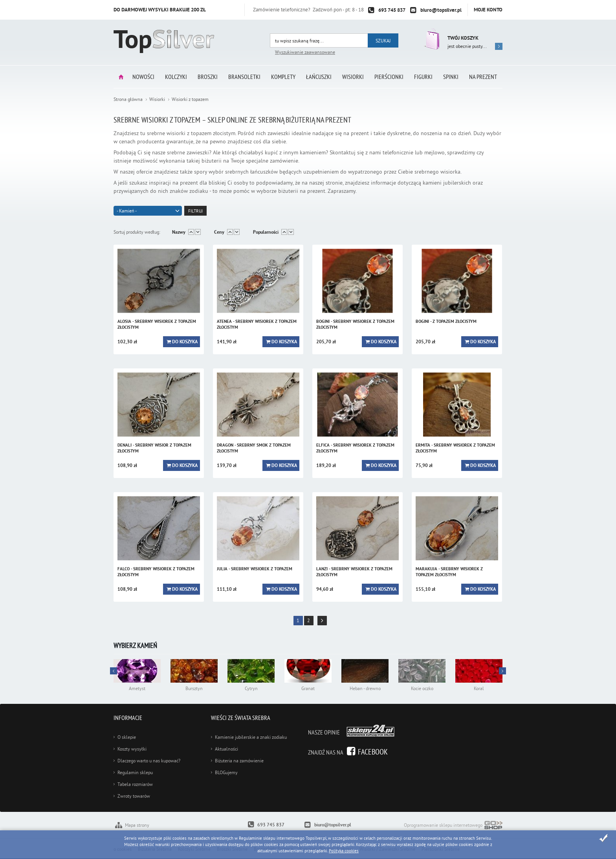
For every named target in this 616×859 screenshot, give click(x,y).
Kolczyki (176, 77)
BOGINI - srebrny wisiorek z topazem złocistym (355, 324)
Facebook (373, 752)
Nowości (143, 77)
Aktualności (226, 749)
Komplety (283, 77)
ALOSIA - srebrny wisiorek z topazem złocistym (157, 324)
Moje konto (488, 10)
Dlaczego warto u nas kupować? (149, 761)
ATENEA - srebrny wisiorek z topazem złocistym (257, 324)
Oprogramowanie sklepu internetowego (453, 826)
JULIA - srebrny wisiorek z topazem (255, 569)
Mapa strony (137, 825)
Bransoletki (244, 77)
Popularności (266, 232)
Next (114, 671)
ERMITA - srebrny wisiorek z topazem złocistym (455, 448)
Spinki (451, 77)
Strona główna (121, 77)
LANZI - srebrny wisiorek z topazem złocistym (354, 572)
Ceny (219, 232)
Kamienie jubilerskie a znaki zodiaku (251, 737)
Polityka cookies (344, 851)
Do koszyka (185, 342)
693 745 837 (392, 10)
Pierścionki (389, 77)
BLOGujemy (226, 772)
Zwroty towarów (134, 796)
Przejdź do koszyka (431, 39)
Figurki (423, 77)
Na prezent (483, 77)
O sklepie (127, 737)
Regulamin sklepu (135, 772)
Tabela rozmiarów (135, 784)
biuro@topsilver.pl (441, 10)
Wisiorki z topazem (190, 99)
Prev (502, 671)
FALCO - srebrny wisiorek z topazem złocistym (156, 572)
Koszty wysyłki (132, 749)
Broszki (208, 77)
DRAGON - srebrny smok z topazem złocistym (254, 448)
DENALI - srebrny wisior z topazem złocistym (154, 448)
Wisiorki (353, 77)
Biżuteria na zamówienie (239, 761)
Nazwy (179, 232)
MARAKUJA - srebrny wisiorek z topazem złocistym (449, 572)
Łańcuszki (319, 77)
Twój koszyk (463, 38)
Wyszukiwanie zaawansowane (305, 52)
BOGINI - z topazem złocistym (446, 321)
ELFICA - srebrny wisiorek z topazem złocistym (355, 448)
